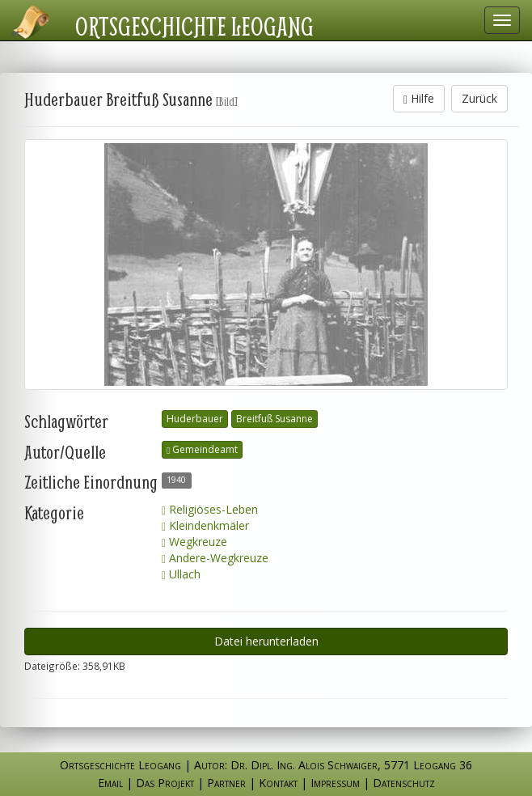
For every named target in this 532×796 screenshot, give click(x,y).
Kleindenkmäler (205, 525)
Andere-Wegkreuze (215, 558)
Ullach (181, 574)
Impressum (335, 783)
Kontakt (278, 783)
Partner (226, 783)
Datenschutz (404, 783)
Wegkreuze (194, 542)
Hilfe (419, 98)
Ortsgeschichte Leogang (194, 26)
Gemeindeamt (202, 449)
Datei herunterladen (266, 641)
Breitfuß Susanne (274, 419)
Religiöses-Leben (210, 509)
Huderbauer (195, 419)
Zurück (479, 98)
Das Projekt (165, 783)
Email (110, 783)
